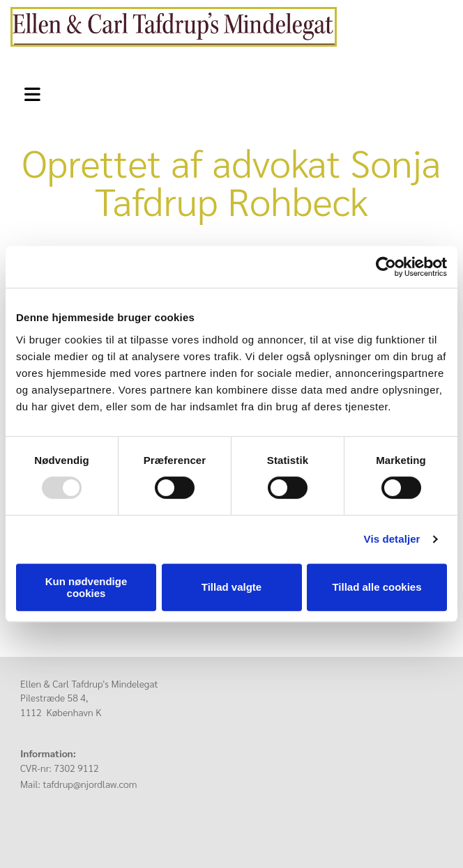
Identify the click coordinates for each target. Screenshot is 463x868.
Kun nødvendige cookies (86, 587)
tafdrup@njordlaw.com (90, 784)
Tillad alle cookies (377, 587)
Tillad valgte (231, 587)
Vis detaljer (392, 539)
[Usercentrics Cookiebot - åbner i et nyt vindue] (386, 267)
